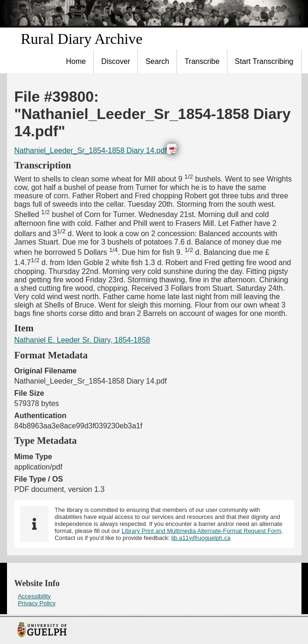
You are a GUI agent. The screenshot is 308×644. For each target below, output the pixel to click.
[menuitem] (76, 62)
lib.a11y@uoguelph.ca (201, 538)
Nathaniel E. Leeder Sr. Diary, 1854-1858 (82, 340)
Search (157, 61)
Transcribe (202, 61)
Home (76, 61)
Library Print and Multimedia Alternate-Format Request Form (202, 531)
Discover (116, 61)
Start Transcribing (264, 61)
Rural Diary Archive (82, 39)
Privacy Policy (37, 603)
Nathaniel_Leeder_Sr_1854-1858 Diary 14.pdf (91, 150)
